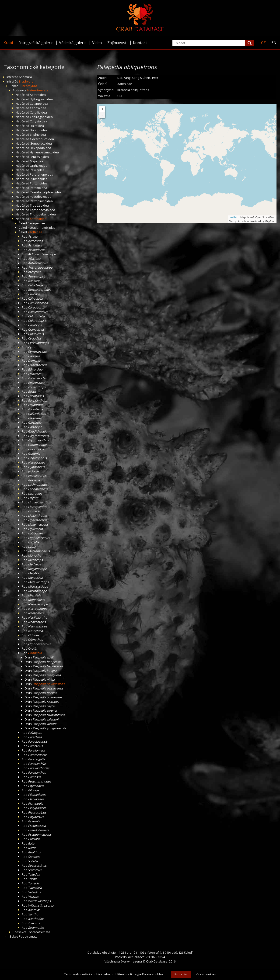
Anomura (25, 77)
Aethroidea (38, 95)
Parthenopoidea (42, 174)
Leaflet (233, 217)
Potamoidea (38, 188)
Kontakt (140, 43)
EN (274, 43)
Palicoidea (37, 170)
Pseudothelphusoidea (46, 192)
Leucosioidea (39, 157)
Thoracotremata (39, 932)
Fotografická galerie (36, 43)
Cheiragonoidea (41, 117)
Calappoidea (39, 104)
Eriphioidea (38, 135)
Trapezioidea (39, 205)
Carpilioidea (38, 112)
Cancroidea (38, 108)
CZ (263, 43)
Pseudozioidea (41, 197)
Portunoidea (39, 183)
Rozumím (181, 974)
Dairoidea (37, 126)
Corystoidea (38, 121)
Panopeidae (36, 223)
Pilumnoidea (39, 179)
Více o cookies (206, 974)
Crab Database (157, 961)
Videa (97, 43)
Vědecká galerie (73, 43)
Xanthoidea (38, 219)
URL (120, 96)
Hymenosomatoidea (44, 152)
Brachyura (26, 81)
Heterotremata (38, 90)
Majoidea (37, 161)
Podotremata (28, 936)
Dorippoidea (39, 130)
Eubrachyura (28, 86)
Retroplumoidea (41, 201)
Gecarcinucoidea (42, 139)
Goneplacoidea (41, 143)
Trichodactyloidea (42, 210)
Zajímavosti (117, 43)
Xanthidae (35, 232)
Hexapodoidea (40, 148)
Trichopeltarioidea (43, 214)
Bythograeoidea (41, 99)
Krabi (8, 43)
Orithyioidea (39, 166)
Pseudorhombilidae (42, 228)
